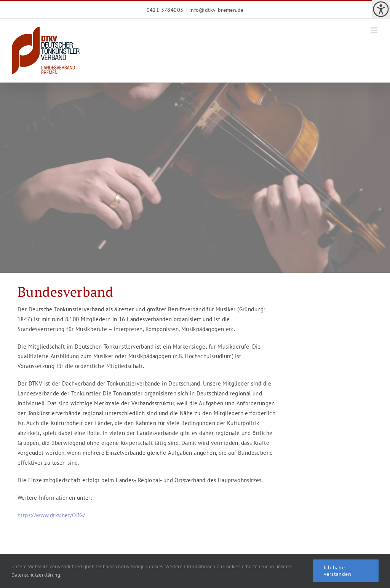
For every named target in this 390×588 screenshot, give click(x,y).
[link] (381, 9)
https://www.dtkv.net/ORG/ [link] (51, 515)
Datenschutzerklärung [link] (36, 575)
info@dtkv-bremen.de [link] (217, 10)
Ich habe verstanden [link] (337, 571)
